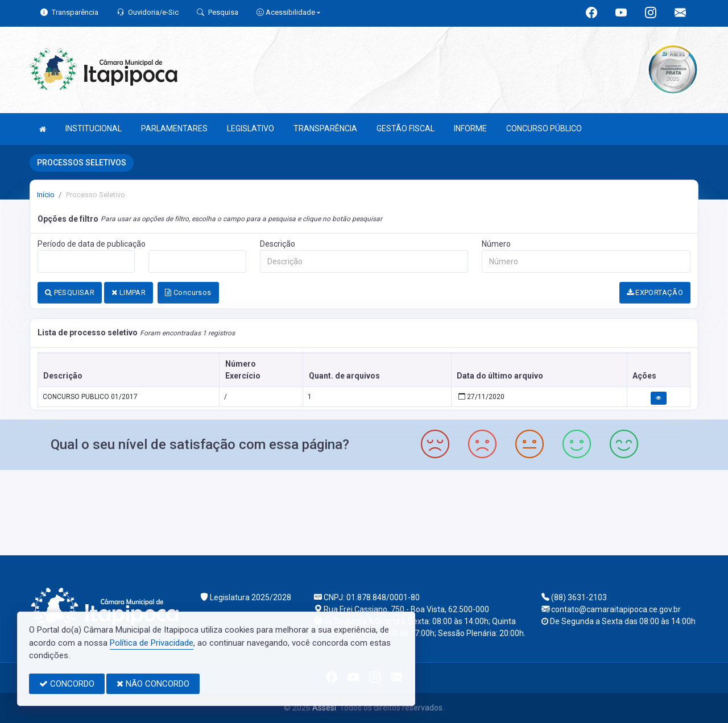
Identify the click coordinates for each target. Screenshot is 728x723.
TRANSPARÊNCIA (325, 128)
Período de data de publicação (92, 244)
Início (46, 195)
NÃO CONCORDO (153, 684)
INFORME (470, 128)
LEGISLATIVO (251, 128)
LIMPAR (129, 292)
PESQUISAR (70, 292)
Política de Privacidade (152, 643)
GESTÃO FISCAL (406, 128)
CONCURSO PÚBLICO (544, 128)
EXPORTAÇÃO (655, 292)
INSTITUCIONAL (94, 128)
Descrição (278, 244)
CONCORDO (67, 684)
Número (496, 244)
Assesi (324, 708)
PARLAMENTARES (174, 128)
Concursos (188, 292)
